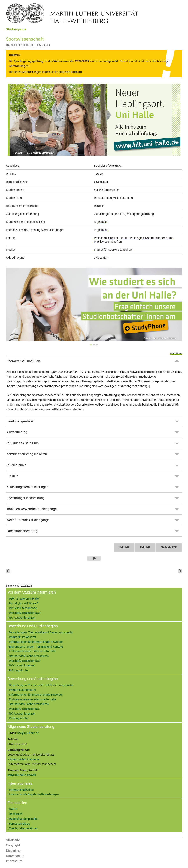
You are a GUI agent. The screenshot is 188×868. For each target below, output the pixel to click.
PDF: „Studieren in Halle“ (24, 599)
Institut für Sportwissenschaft (113, 250)
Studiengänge (16, 29)
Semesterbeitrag (20, 824)
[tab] (91, 344)
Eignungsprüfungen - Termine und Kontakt (36, 647)
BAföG (13, 809)
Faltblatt (124, 547)
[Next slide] (180, 571)
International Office (21, 790)
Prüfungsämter (19, 670)
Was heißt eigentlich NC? (25, 613)
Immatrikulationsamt (23, 637)
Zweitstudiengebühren (23, 828)
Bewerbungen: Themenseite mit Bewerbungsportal (41, 632)
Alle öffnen (176, 353)
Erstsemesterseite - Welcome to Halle (32, 651)
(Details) (102, 222)
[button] (71, 571)
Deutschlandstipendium (24, 819)
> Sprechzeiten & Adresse (24, 759)
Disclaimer (14, 851)
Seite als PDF (169, 547)
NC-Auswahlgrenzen (22, 618)
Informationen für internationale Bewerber (36, 642)
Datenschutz (15, 856)
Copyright (13, 845)
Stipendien (16, 814)
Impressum (14, 861)
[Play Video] (94, 558)
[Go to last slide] (8, 571)
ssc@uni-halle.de (28, 733)
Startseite (13, 840)
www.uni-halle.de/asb (22, 775)
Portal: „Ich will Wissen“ (24, 603)
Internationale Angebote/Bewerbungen (34, 795)
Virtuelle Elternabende (23, 608)
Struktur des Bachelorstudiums (29, 656)
